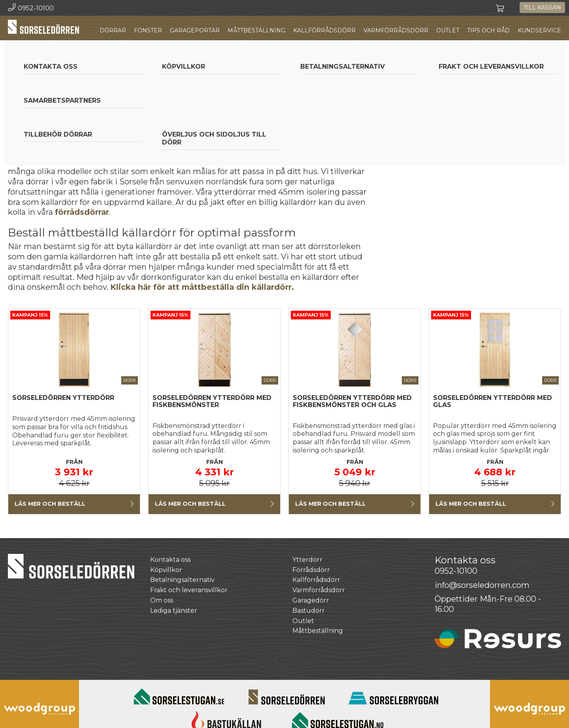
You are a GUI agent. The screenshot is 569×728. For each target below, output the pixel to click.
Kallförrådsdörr (324, 30)
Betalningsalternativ (182, 580)
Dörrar (113, 30)
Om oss (162, 600)
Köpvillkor (166, 570)
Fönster (148, 30)
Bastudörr (309, 611)
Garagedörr (311, 600)
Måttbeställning (256, 30)
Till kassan (542, 8)
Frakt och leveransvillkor (189, 590)
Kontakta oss (170, 560)
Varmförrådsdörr (396, 30)
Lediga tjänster (174, 611)
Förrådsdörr (311, 570)
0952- (456, 571)
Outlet (448, 30)
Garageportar (195, 30)
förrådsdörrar (82, 212)
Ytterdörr (307, 560)
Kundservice (539, 30)
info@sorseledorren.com (482, 585)
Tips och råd (488, 30)
